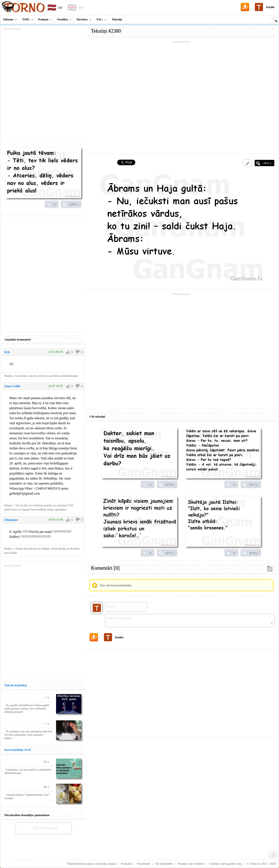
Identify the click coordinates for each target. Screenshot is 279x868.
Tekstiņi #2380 (106, 31)
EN (81, 8)
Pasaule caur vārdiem (191, 864)
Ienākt (270, 7)
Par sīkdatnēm (164, 864)
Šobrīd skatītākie (16, 685)
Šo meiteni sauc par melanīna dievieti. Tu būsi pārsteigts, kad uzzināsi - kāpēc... (29, 735)
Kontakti (127, 864)
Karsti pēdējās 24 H (17, 750)
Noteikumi (144, 864)
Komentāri (105, 568)
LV (61, 8)
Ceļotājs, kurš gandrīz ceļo (225, 864)
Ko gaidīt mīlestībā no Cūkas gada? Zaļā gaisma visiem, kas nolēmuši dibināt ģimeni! (27, 708)
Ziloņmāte (11, 520)
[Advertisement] (181, 691)
